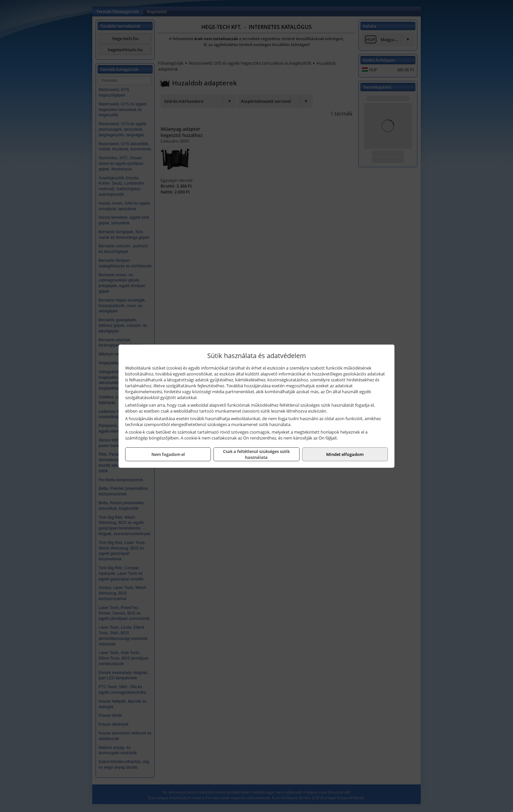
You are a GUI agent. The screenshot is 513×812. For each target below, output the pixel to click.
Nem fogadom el (168, 454)
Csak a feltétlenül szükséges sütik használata (256, 454)
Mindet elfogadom (345, 454)
